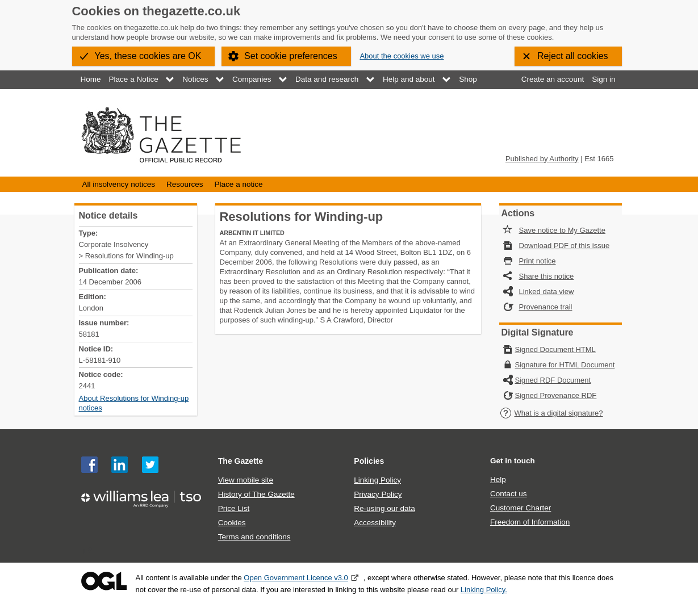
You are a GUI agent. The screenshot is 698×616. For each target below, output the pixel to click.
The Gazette (241, 461)
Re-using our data (384, 508)
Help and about (409, 79)
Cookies (232, 523)
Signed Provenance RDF (556, 395)
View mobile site (246, 480)
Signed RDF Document (553, 380)
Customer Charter (521, 508)
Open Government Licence (104, 581)
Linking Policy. (484, 590)
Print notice (538, 261)
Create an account (553, 79)
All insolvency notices (119, 184)
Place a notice (239, 184)
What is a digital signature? (551, 413)
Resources (185, 184)
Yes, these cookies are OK (148, 56)
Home (91, 79)
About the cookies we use (402, 56)
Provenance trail (546, 307)
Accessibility (375, 523)
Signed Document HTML (555, 349)
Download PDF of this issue (565, 246)
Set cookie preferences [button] (291, 56)
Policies (369, 461)
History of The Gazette (256, 494)
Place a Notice (134, 79)
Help (498, 479)
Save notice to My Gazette (562, 230)
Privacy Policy (378, 494)
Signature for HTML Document (565, 365)
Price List (234, 508)
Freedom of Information (530, 522)
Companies (252, 79)
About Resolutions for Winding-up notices (134, 403)
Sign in (603, 79)
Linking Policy (377, 480)
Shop (468, 79)
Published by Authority (542, 159)
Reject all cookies (573, 56)
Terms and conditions (254, 537)
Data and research (327, 79)
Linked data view (547, 292)
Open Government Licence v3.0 (296, 578)
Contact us (509, 494)
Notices (195, 79)
